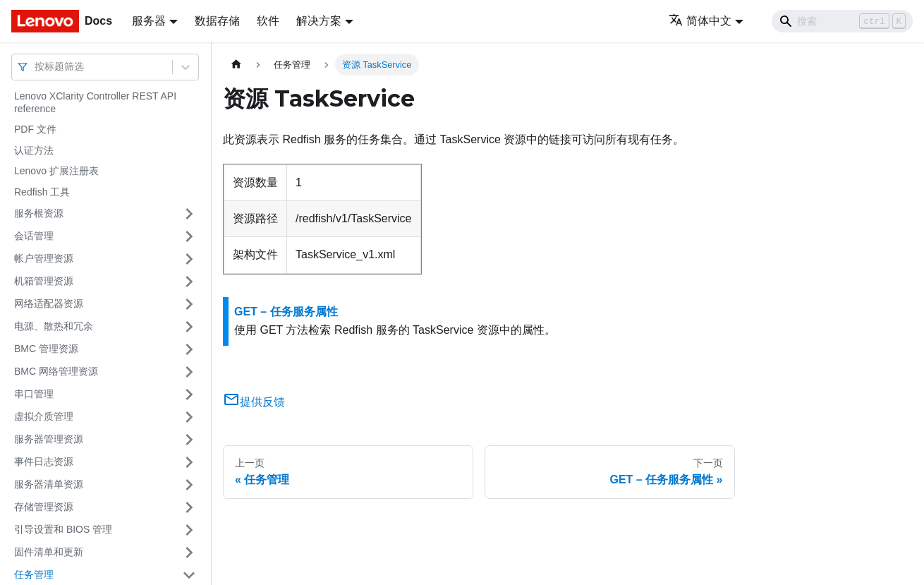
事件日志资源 (44, 462)
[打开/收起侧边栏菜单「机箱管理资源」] (189, 282)
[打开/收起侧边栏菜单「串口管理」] (189, 394)
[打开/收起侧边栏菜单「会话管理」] (189, 236)
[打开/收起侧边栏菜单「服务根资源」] (189, 214)
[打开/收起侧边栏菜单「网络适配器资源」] (189, 304)
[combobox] (36, 67)
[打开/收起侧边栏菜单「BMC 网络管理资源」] (189, 372)
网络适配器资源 (49, 303)
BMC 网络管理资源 (56, 371)
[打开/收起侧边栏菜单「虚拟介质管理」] (189, 417)
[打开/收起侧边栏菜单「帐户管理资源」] (189, 259)
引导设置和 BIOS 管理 (63, 529)
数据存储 (217, 21)
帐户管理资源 (44, 258)
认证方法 (34, 150)
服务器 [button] (149, 21)
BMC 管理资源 (46, 349)
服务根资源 (39, 213)
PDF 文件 (35, 129)
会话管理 (34, 236)
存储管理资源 (44, 507)
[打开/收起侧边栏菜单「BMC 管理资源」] (189, 349)
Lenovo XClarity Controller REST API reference (95, 102)
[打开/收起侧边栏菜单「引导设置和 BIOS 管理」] (189, 530)
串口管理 (34, 394)
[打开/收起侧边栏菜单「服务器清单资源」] (189, 485)
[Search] (842, 21)
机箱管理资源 (44, 281)
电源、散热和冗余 (54, 326)
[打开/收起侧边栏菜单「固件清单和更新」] (189, 553)
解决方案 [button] (319, 21)
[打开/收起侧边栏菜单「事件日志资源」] (189, 462)
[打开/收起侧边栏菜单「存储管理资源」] (189, 507)
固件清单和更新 (49, 552)
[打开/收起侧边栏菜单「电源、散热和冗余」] (189, 327)
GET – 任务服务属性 (286, 312)
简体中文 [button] (700, 21)
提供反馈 (254, 402)
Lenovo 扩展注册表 (56, 171)
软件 (268, 21)
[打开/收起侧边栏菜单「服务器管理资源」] (189, 440)
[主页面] (236, 65)
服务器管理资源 (49, 439)
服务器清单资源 (49, 484)
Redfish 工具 (42, 192)
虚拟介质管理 (44, 416)
